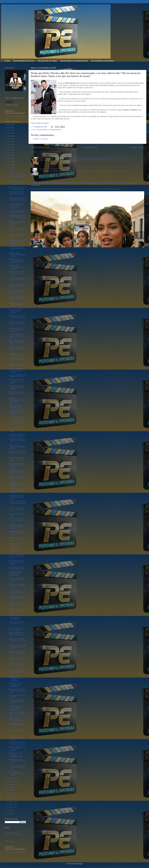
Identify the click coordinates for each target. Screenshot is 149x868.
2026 (9, 125)
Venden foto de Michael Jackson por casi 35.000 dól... (17, 714)
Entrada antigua (137, 147)
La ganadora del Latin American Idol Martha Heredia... (16, 527)
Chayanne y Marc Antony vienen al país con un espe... (17, 349)
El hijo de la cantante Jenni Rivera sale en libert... (17, 435)
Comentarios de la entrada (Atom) (51, 152)
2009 (9, 810)
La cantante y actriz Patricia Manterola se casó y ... (16, 738)
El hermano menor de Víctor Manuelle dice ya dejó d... (17, 761)
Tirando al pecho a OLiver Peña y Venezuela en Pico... (17, 659)
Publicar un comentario (41, 139)
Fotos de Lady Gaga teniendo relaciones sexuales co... (15, 708)
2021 (9, 139)
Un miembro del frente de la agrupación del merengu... (17, 413)
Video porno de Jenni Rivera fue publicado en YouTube (57, 169)
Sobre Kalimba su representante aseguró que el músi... (17, 267)
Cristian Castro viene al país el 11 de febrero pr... (16, 520)
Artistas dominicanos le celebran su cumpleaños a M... (17, 200)
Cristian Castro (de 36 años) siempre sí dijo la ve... (17, 634)
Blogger (80, 864)
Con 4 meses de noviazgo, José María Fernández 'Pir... (17, 731)
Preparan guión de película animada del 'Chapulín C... (17, 305)
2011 (9, 167)
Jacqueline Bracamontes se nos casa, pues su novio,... (16, 459)
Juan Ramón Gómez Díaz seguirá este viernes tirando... (17, 611)
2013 (9, 161)
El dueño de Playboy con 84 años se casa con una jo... (16, 359)
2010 (9, 170)
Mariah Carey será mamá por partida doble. (17, 629)
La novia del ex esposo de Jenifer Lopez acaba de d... (17, 453)
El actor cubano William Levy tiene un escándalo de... (17, 423)
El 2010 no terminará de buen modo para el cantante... (16, 183)
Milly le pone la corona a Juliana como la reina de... (16, 194)
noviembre (12, 779)
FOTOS (7, 61)
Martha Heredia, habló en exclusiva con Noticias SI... (17, 286)
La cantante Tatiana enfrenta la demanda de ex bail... (17, 592)
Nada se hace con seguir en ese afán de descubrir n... (16, 545)
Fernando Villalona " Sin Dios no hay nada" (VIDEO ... (16, 478)
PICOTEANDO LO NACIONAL (103, 61)
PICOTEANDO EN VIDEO (47, 61)
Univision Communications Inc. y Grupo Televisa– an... (17, 509)
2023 (9, 133)
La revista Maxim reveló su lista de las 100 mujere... (17, 743)
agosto (11, 787)
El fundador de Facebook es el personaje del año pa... (17, 666)
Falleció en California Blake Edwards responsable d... (15, 617)
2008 (9, 813)
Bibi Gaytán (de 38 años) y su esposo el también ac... (17, 598)
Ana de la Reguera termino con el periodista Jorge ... (17, 176)
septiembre (13, 784)
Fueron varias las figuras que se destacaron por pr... (16, 342)
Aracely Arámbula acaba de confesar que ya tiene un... (17, 641)
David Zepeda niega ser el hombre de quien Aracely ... (17, 533)
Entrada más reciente (40, 147)
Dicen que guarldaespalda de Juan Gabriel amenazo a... (17, 223)
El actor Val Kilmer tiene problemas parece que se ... (16, 292)
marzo (11, 801)
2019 (9, 144)
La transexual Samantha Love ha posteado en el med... (17, 767)
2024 (9, 130)
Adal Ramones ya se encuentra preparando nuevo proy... (16, 261)
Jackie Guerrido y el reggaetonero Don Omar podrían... (17, 484)
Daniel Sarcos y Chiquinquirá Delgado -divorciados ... (17, 400)
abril (10, 798)
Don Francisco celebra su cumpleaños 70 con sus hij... (17, 280)
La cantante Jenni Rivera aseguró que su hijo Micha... (16, 430)
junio (10, 793)
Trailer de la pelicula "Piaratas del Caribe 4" (17, 720)
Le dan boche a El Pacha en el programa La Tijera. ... (17, 605)
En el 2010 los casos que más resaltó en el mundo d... (17, 317)
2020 (9, 142)
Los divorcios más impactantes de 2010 (16, 354)
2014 (9, 159)
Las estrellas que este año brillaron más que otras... (17, 539)
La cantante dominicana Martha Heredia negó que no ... (16, 497)
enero (11, 807)
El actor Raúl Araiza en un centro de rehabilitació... (17, 211)
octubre (11, 782)
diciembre (12, 172)
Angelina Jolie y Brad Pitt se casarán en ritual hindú (16, 562)
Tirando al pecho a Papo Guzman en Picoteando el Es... (17, 702)
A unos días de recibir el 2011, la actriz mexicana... (16, 206)
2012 (9, 164)
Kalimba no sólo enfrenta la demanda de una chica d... (16, 273)
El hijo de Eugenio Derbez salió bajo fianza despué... (17, 748)
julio (10, 790)
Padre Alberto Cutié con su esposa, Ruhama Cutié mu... (17, 229)
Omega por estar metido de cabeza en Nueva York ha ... (16, 580)
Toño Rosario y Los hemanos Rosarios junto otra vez (17, 774)
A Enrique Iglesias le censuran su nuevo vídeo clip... (15, 370)
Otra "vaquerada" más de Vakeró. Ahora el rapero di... (17, 653)
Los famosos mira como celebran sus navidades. (17, 365)
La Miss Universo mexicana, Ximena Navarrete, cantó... (15, 406)
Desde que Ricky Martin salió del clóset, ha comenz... (16, 466)
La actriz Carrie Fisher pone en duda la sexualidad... (16, 685)
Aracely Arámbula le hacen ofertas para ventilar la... (17, 418)
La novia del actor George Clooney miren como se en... (17, 299)
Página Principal (90, 147)
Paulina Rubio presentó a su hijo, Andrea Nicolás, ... (17, 394)
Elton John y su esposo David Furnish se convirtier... (16, 311)
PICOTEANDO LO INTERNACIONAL (74, 61)
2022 (9, 136)
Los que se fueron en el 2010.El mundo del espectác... (16, 330)
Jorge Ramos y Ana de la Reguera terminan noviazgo (17, 491)
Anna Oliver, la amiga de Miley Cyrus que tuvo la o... (17, 623)
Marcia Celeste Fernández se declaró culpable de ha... (17, 324)
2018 (9, 147)
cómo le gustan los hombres (105, 85)
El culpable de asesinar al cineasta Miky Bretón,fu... (17, 242)
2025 (9, 128)
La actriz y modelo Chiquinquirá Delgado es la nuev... (17, 255)
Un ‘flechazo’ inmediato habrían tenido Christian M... (17, 248)
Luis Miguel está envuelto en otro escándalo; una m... (17, 217)
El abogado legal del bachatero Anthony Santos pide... (15, 573)
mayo (11, 796)
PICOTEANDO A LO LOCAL (24, 61)
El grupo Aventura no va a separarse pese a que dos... (17, 472)
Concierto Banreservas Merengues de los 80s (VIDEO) (16, 387)
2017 (9, 150)
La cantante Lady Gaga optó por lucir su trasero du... (17, 440)
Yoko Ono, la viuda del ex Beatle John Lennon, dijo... (17, 336)
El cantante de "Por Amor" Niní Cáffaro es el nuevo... (17, 381)
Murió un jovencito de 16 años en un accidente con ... (16, 556)
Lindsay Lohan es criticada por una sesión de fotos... (17, 236)
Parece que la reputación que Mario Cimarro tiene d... (17, 586)
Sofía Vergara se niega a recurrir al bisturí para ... (17, 188)
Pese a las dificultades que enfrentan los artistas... (17, 376)
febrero (11, 804)
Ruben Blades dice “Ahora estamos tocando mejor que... (17, 691)
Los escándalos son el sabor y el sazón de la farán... (16, 672)
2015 (9, 156)
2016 (9, 153)
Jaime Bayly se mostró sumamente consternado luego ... (16, 755)
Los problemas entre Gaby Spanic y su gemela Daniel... (17, 647)
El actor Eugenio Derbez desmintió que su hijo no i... (17, 725)
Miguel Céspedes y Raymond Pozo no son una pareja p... (17, 678)
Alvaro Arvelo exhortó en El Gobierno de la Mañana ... (17, 503)
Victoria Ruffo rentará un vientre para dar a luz (16, 568)
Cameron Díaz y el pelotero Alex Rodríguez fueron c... (17, 447)
